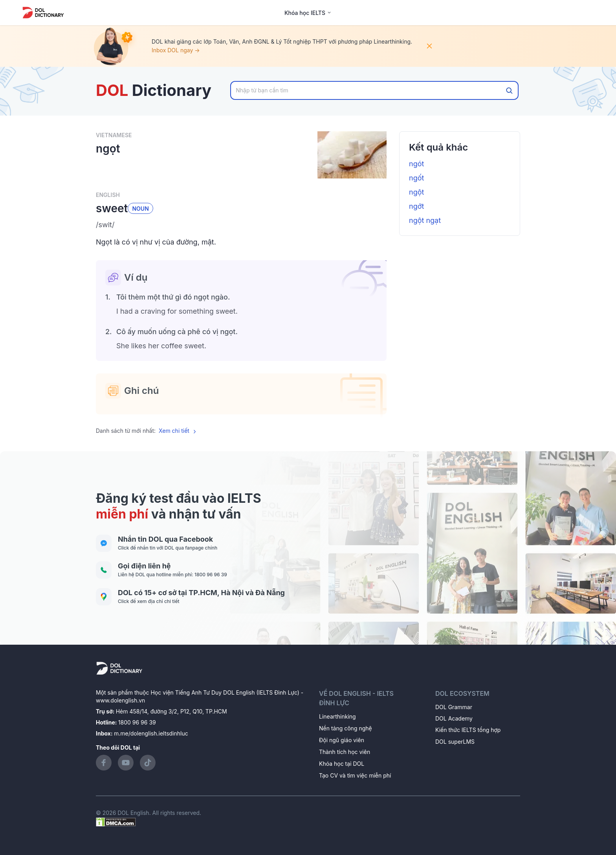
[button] (241, 225)
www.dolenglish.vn (120, 700)
